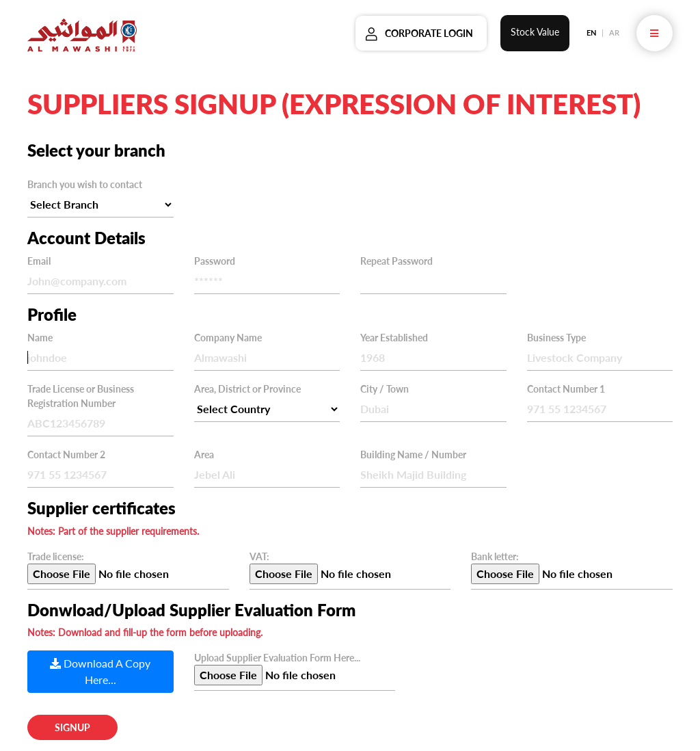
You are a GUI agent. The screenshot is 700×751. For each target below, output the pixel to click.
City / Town (385, 389)
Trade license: (56, 556)
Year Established (394, 338)
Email (39, 261)
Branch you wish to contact (85, 184)
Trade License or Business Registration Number (81, 396)
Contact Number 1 (566, 389)
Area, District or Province (247, 389)
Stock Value (535, 32)
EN (591, 32)
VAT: (259, 556)
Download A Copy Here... (100, 671)
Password (215, 261)
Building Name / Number (413, 454)
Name (40, 338)
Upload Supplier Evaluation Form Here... (277, 658)
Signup (72, 727)
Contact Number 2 (66, 454)
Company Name (228, 338)
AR (614, 32)
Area (204, 454)
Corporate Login (429, 33)
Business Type (556, 338)
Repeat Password (396, 261)
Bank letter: (495, 556)
